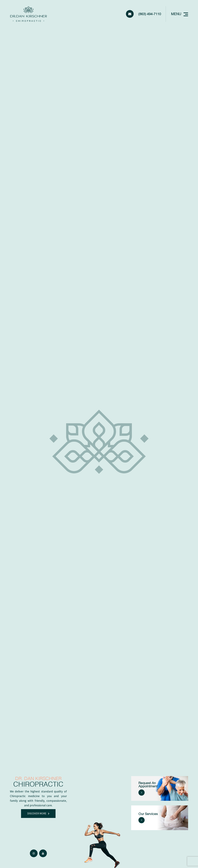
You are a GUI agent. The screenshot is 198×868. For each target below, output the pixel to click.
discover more (37, 813)
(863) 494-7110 (150, 14)
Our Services (148, 814)
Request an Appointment (148, 784)
